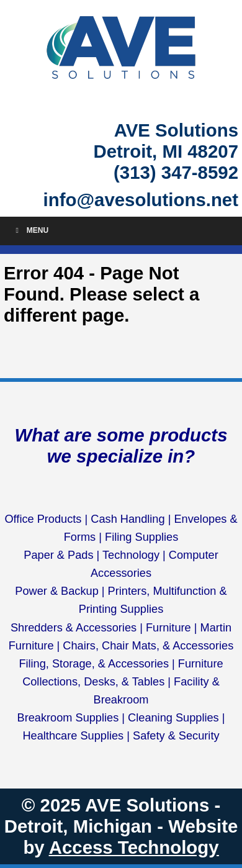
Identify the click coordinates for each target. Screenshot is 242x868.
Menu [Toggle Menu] (30, 230)
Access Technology (134, 847)
